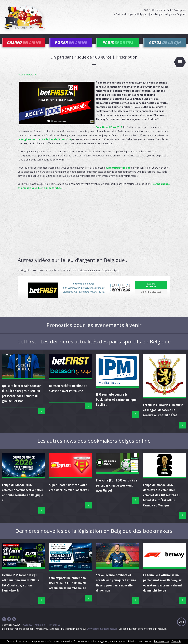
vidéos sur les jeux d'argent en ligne (99, 275)
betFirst (151, 290)
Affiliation (40, 630)
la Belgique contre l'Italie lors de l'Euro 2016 (44, 144)
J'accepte (177, 641)
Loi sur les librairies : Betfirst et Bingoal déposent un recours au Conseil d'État (163, 415)
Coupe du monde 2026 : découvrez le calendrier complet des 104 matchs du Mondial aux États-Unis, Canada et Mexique (162, 500)
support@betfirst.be (118, 173)
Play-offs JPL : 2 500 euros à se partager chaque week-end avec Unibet (117, 490)
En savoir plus (162, 641)
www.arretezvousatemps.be (102, 634)
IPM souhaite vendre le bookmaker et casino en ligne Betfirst (116, 404)
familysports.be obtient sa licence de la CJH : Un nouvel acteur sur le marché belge (68, 588)
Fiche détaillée (151, 297)
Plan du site (54, 630)
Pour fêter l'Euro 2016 (109, 132)
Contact (28, 630)
